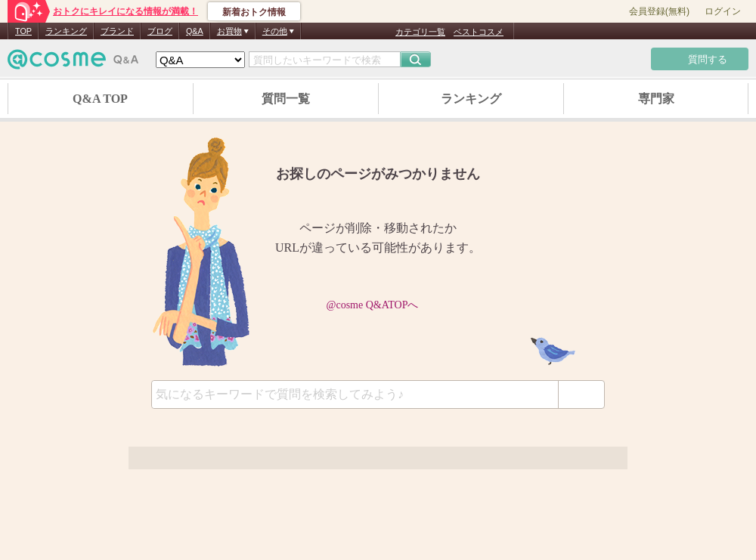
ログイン (723, 11)
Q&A (195, 31)
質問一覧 (286, 99)
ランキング (66, 31)
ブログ (160, 31)
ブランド (117, 31)
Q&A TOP (100, 99)
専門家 (656, 99)
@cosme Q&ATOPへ (378, 305)
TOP (23, 31)
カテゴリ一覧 (420, 32)
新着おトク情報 (254, 12)
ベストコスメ (479, 32)
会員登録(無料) (659, 11)
